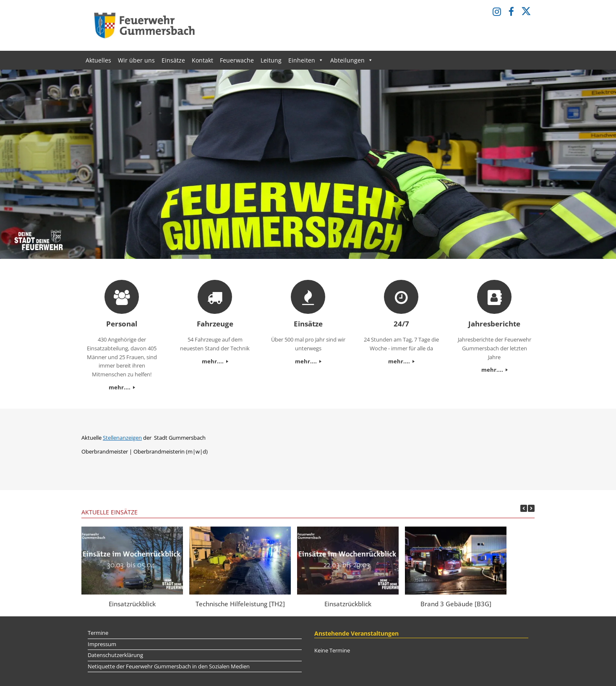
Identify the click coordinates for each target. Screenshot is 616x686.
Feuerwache (237, 60)
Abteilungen (352, 60)
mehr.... (122, 387)
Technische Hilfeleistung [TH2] (240, 604)
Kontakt (202, 60)
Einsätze (173, 60)
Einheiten (306, 60)
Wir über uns (136, 60)
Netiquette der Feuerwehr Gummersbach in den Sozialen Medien (169, 666)
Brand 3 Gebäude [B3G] (456, 604)
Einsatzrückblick (132, 604)
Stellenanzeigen (122, 438)
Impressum (102, 644)
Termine (98, 633)
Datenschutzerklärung (115, 655)
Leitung (271, 60)
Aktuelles (98, 60)
